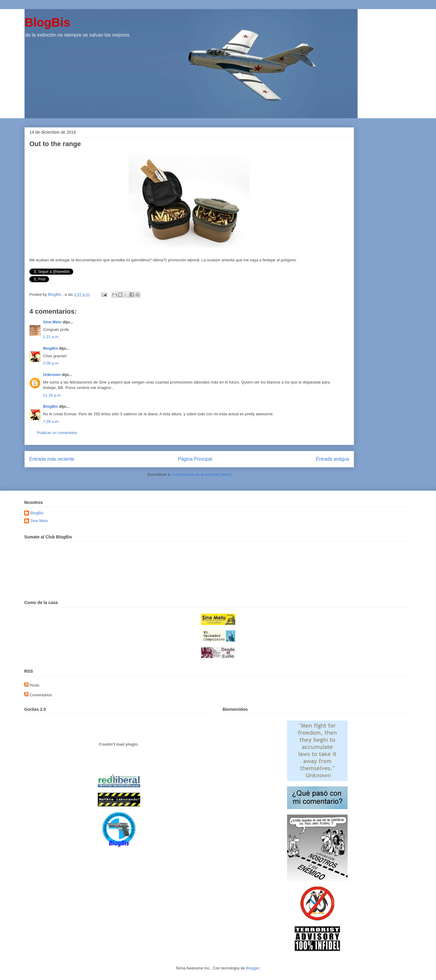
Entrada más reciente (52, 459)
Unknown (52, 375)
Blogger (253, 968)
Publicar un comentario (57, 433)
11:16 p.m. (52, 395)
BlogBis (47, 22)
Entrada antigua (332, 459)
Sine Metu (52, 322)
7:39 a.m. (51, 421)
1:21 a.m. (51, 337)
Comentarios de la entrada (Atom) (202, 474)
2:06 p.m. (51, 363)
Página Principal (195, 459)
